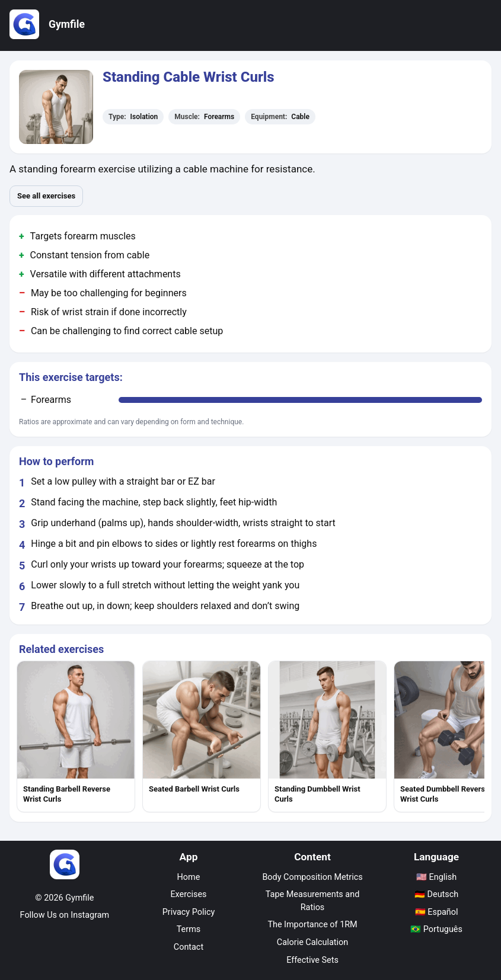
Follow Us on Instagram (65, 915)
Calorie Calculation (312, 942)
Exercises (188, 894)
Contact (189, 947)
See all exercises (46, 196)
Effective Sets (312, 960)
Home (189, 877)
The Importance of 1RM (312, 925)
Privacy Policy (189, 912)
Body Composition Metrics (312, 877)
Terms (189, 929)
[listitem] (76, 736)
